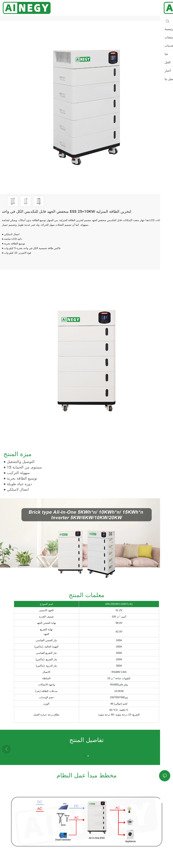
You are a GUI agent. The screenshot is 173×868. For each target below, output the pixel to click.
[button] (167, 749)
